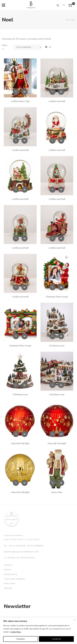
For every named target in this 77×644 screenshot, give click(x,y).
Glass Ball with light (20, 443)
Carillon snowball (57, 101)
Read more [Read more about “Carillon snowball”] (61, 92)
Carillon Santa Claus (20, 101)
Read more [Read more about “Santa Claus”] (61, 483)
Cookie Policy (16, 632)
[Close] (75, 620)
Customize (21, 639)
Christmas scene (57, 346)
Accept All (56, 639)
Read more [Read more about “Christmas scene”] (61, 336)
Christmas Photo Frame (57, 297)
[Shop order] (27, 47)
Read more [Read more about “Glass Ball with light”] (25, 434)
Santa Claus (57, 492)
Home (68, 20)
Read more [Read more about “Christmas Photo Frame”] (61, 287)
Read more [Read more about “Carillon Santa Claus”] (25, 92)
